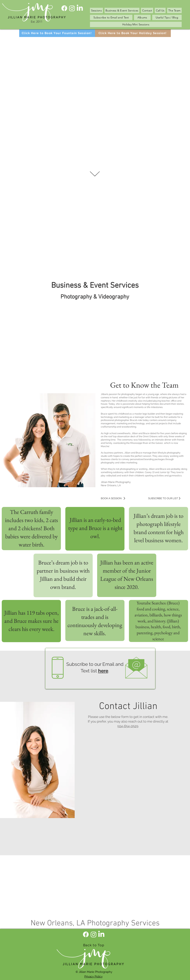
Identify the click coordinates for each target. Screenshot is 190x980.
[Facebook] (64, 8)
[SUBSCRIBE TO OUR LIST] (164, 498)
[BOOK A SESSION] (116, 498)
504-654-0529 (128, 726)
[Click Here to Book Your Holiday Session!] (133, 33)
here (103, 671)
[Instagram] (72, 8)
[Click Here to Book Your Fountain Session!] (57, 33)
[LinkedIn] (80, 8)
